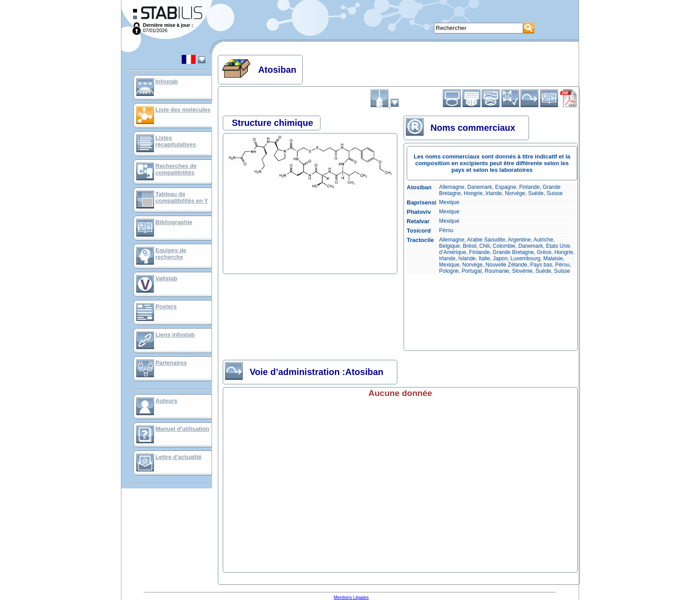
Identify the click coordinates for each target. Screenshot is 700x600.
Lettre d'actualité (179, 457)
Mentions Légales (351, 598)
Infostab (167, 81)
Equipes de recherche (171, 254)
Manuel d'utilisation (182, 429)
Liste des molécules (183, 110)
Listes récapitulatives (176, 141)
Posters (166, 306)
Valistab (166, 278)
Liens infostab (175, 335)
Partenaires (171, 363)
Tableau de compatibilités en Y (182, 197)
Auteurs (166, 401)
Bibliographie (174, 222)
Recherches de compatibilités (176, 169)
